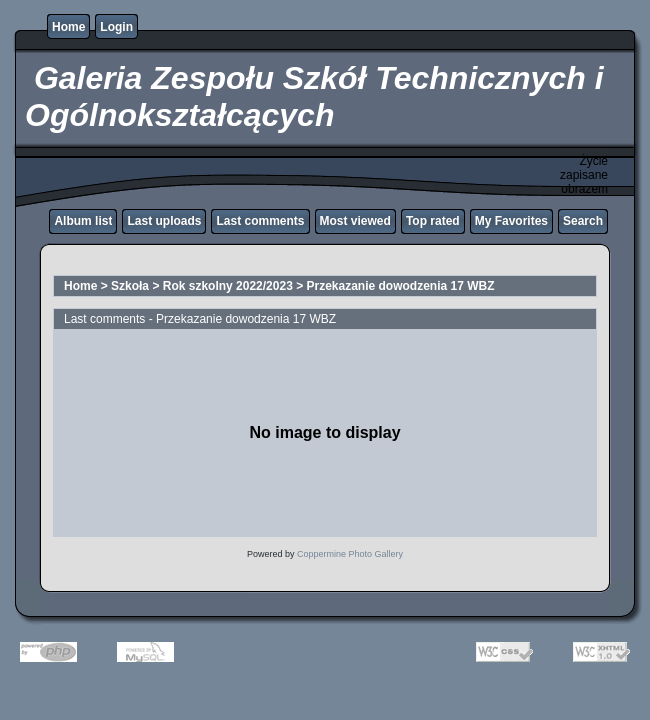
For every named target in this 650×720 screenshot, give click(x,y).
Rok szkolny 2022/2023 (228, 286)
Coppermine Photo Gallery (350, 554)
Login (116, 27)
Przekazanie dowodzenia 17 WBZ (401, 286)
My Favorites (511, 221)
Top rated (433, 221)
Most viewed (355, 221)
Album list (83, 221)
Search (583, 221)
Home (68, 27)
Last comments (260, 221)
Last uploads (164, 221)
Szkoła (130, 286)
